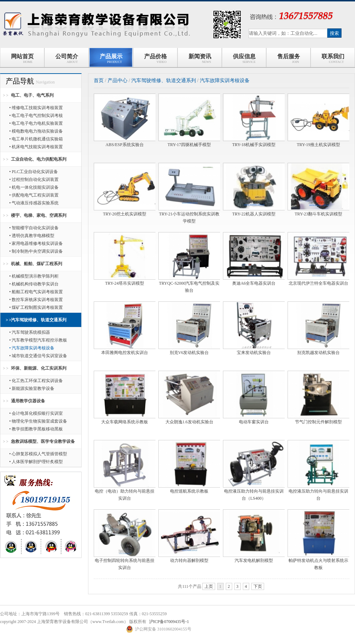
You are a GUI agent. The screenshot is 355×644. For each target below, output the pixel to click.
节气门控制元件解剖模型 (318, 422)
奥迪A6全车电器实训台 (254, 283)
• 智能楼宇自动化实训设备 (34, 228)
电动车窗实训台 (254, 422)
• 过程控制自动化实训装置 (34, 179)
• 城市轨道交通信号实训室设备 (38, 356)
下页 (258, 586)
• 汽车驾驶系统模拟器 (30, 332)
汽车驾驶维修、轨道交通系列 (39, 320)
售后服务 (289, 58)
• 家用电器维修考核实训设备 (36, 243)
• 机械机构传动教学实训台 (34, 284)
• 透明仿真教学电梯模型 (32, 236)
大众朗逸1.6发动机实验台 (189, 422)
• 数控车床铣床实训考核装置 (36, 300)
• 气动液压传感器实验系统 (34, 203)
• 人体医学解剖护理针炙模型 (36, 462)
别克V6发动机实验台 (189, 353)
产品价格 (155, 58)
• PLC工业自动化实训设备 (34, 172)
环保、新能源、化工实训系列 (39, 368)
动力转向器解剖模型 (189, 560)
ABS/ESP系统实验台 (124, 145)
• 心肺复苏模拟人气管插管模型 (38, 454)
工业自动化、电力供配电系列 (39, 159)
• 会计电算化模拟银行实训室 (36, 413)
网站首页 (22, 58)
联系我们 (333, 58)
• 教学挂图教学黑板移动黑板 (36, 429)
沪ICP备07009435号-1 (169, 622)
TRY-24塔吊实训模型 (125, 283)
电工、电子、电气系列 (32, 95)
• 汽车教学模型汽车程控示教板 (38, 340)
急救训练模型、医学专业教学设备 (43, 441)
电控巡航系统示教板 (189, 491)
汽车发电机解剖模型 (254, 560)
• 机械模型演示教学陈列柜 (34, 276)
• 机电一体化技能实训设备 (34, 187)
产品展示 (111, 58)
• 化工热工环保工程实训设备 (36, 381)
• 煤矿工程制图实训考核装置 (36, 307)
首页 (99, 80)
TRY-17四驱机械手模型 (189, 145)
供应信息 (244, 58)
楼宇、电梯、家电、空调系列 (39, 215)
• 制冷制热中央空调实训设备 (36, 251)
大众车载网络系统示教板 (125, 422)
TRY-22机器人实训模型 (254, 214)
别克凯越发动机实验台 (318, 353)
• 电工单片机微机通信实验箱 (36, 139)
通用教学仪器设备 (28, 401)
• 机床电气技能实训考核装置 (36, 147)
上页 (209, 586)
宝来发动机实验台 (254, 353)
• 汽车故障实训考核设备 (32, 348)
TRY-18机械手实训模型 (254, 145)
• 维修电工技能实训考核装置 (36, 108)
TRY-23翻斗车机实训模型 (318, 214)
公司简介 (67, 58)
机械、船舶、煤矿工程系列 (37, 264)
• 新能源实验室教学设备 (32, 388)
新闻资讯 (200, 58)
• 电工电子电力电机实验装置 (36, 123)
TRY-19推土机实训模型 (318, 145)
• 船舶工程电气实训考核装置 (36, 292)
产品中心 (118, 80)
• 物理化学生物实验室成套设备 (38, 421)
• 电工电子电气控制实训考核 (36, 116)
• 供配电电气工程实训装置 (34, 195)
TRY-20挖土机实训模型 (125, 214)
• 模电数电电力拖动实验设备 (36, 131)
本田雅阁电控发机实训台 (125, 353)
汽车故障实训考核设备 (225, 80)
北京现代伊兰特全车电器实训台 (318, 283)
